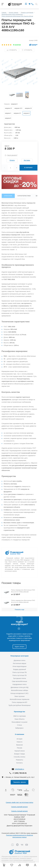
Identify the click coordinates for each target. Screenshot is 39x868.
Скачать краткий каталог (19, 807)
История (19, 739)
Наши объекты (19, 719)
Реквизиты (19, 760)
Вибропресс (20, 728)
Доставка (27, 160)
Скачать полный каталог (19, 811)
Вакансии (20, 745)
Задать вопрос (19, 647)
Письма (20, 748)
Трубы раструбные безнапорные (20, 705)
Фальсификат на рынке (19, 722)
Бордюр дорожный (19, 669)
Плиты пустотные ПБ (19, 672)
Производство (19, 712)
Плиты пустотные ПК (20, 675)
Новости (19, 742)
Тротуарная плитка (19, 678)
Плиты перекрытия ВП (19, 702)
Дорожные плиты (20, 660)
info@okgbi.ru (19, 769)
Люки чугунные (19, 696)
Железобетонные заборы (19, 690)
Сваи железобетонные (20, 681)
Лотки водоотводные (19, 666)
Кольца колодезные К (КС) (19, 693)
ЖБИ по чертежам (19, 716)
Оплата (12, 160)
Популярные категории (19, 656)
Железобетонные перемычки (19, 699)
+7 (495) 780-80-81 (19, 773)
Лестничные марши (19, 663)
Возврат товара (19, 754)
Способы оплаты (20, 757)
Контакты (19, 763)
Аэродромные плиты (19, 684)
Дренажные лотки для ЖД (20, 687)
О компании (19, 734)
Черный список (20, 751)
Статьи (19, 725)
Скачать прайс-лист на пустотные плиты (19, 802)
